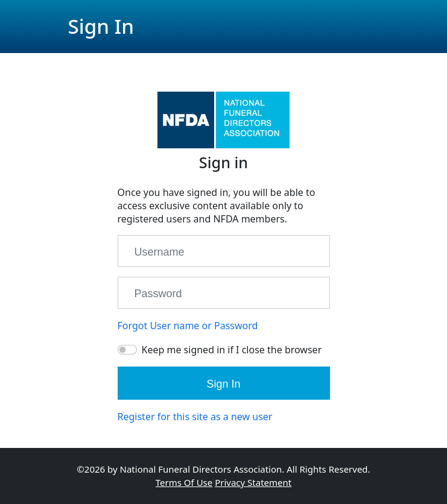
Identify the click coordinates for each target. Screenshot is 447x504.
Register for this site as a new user (195, 417)
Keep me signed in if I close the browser (232, 350)
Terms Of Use (184, 482)
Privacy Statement (253, 482)
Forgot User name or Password (188, 326)
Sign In (223, 384)
